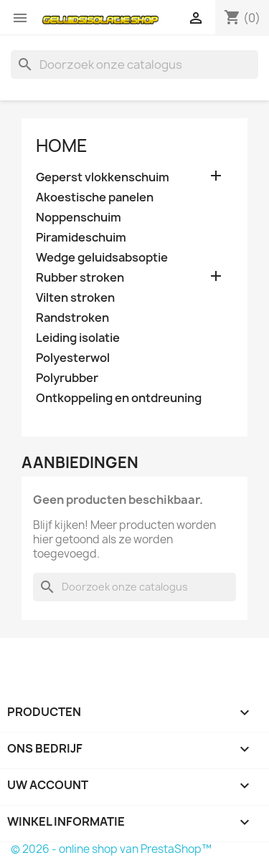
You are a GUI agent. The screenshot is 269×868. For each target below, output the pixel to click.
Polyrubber (67, 378)
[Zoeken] (134, 65)
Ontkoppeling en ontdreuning (119, 398)
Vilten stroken (75, 298)
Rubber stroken (80, 278)
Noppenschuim (79, 218)
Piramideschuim (81, 238)
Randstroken (72, 318)
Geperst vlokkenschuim (103, 177)
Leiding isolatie (78, 338)
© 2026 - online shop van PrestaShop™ (111, 849)
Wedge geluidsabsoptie (102, 258)
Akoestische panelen (95, 197)
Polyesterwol (73, 358)
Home (62, 146)
